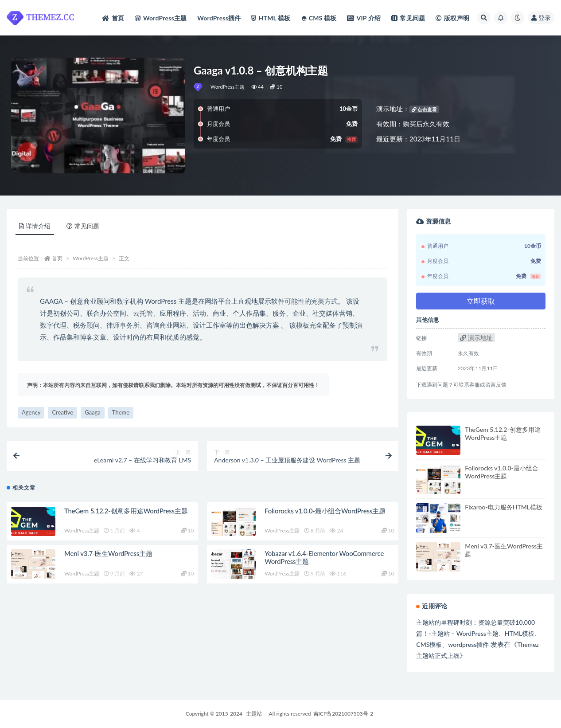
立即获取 (481, 301)
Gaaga (93, 412)
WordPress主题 (228, 87)
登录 (541, 18)
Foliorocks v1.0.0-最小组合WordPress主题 (325, 511)
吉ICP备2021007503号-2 (343, 714)
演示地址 (476, 338)
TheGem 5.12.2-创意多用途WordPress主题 (126, 511)
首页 (57, 258)
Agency (31, 412)
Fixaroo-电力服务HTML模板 (504, 507)
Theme (121, 412)
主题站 (254, 714)
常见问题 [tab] (83, 226)
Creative (62, 412)
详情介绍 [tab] (35, 226)
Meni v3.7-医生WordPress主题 (108, 553)
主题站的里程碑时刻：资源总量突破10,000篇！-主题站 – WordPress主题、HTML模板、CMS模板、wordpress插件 (478, 633)
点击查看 (425, 109)
